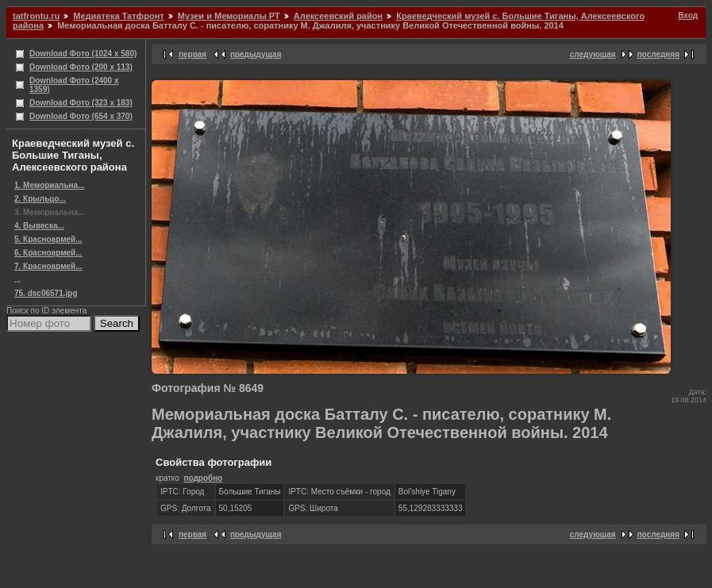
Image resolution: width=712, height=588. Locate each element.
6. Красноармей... (48, 253)
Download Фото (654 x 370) (81, 116)
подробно (203, 478)
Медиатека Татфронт (118, 16)
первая (192, 54)
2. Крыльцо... (40, 199)
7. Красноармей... (48, 266)
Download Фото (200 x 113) (81, 67)
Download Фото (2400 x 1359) (74, 85)
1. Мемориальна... (50, 185)
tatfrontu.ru (36, 16)
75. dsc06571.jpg (46, 293)
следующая (593, 54)
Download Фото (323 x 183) (81, 103)
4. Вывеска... (39, 226)
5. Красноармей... (48, 239)
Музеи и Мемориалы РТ (229, 16)
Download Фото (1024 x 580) (83, 54)
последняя (658, 54)
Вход (688, 15)
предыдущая (256, 54)
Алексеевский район (338, 16)
